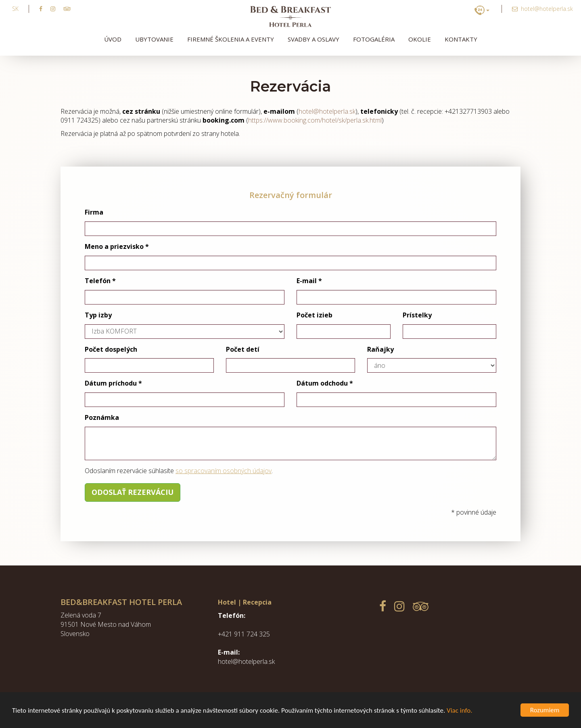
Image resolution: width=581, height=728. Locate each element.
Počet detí (243, 349)
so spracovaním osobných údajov (224, 471)
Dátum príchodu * (113, 383)
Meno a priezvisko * (117, 246)
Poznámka (102, 417)
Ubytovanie (154, 39)
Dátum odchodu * (325, 383)
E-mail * (309, 281)
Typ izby (98, 315)
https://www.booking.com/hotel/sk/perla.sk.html (315, 120)
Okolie (420, 39)
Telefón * (100, 281)
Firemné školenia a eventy (231, 39)
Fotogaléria (374, 39)
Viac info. (460, 710)
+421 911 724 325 (244, 634)
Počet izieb (315, 315)
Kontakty (461, 39)
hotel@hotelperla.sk (327, 111)
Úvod (113, 39)
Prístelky (417, 315)
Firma (94, 212)
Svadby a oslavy (313, 39)
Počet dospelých (111, 349)
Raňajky (380, 349)
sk (15, 9)
